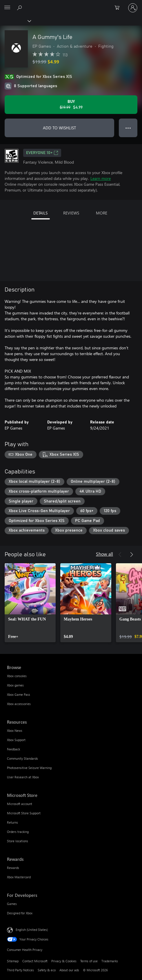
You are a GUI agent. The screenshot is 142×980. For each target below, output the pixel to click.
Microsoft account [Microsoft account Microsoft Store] (20, 804)
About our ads (69, 970)
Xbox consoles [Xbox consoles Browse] (17, 676)
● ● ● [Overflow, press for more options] (128, 128)
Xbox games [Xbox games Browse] (15, 685)
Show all (104, 554)
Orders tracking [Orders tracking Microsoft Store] (18, 832)
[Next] (132, 555)
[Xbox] (15, 21)
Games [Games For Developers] (12, 904)
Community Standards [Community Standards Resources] (22, 758)
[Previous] (120, 555)
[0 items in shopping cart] (119, 8)
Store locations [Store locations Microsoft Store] (18, 841)
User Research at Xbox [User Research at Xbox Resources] (23, 777)
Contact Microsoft (35, 961)
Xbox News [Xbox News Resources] (15, 730)
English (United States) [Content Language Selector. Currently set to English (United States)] (32, 930)
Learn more (101, 178)
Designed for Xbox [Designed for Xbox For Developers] (20, 913)
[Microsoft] (71, 4)
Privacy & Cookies (64, 961)
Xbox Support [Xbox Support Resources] (16, 740)
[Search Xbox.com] (20, 8)
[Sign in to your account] (133, 8)
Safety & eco (47, 970)
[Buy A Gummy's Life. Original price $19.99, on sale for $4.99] (71, 105)
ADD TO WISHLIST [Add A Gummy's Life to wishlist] (59, 128)
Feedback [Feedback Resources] (13, 749)
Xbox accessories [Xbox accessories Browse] (19, 704)
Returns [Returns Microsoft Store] (12, 822)
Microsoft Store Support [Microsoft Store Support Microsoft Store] (24, 813)
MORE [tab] (102, 213)
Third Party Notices (20, 970)
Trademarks (110, 961)
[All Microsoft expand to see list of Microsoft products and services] (7, 8)
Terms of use (89, 961)
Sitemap (13, 961)
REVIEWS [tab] (71, 213)
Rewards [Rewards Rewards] (13, 868)
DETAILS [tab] (40, 213)
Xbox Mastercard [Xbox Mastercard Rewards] (19, 877)
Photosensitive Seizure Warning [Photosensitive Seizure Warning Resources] (29, 768)
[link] (30, 603)
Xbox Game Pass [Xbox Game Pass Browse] (19, 694)
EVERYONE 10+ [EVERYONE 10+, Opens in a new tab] (42, 153)
